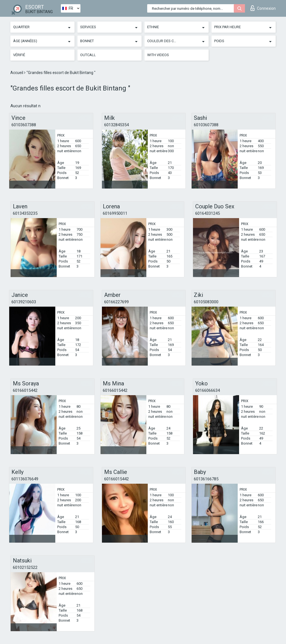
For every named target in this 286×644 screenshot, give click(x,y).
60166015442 (25, 390)
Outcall (88, 55)
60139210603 (24, 302)
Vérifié (19, 55)
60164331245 (208, 213)
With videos (158, 55)
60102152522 (25, 567)
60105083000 (206, 302)
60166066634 (208, 390)
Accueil (17, 73)
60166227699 (116, 302)
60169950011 (115, 213)
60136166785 (206, 479)
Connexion (263, 8)
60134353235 (25, 213)
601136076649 (25, 479)
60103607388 (24, 125)
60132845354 (116, 125)
